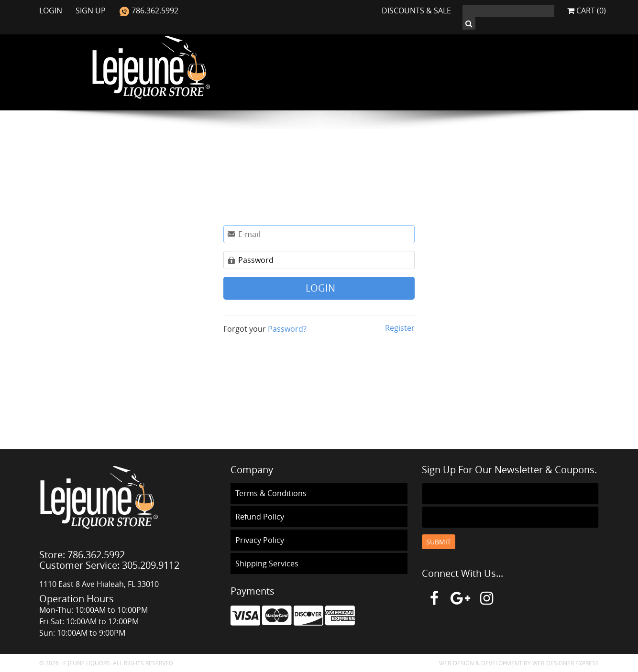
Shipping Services (267, 564)
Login (52, 11)
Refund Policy (260, 517)
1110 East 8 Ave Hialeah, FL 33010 (99, 584)
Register (399, 328)
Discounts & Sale (416, 11)
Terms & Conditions (271, 493)
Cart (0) (587, 11)
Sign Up (92, 11)
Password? (287, 329)
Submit (439, 542)
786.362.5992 (149, 11)
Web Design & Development (481, 663)
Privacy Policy (260, 540)
